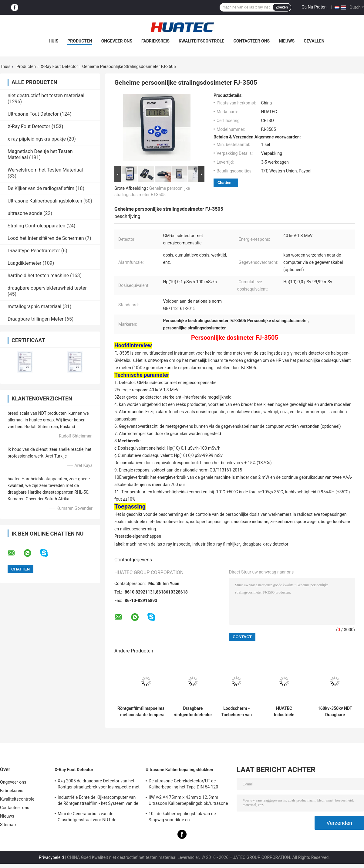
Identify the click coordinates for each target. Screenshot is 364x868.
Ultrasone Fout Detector (33, 114)
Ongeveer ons (117, 41)
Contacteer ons (252, 41)
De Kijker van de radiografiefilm (41, 188)
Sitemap (8, 825)
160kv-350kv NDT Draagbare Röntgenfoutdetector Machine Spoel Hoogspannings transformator (335, 712)
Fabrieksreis (155, 41)
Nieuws (287, 41)
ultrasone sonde (25, 213)
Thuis (5, 66)
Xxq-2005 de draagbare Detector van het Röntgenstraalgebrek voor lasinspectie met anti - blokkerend (99, 785)
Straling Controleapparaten (36, 226)
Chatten (224, 183)
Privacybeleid (51, 857)
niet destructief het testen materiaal (46, 95)
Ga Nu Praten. (315, 7)
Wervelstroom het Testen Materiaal (45, 170)
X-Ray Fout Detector (59, 66)
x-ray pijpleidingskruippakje (37, 139)
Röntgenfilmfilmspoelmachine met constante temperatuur (146, 711)
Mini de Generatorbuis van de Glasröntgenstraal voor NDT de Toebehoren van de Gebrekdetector (91, 818)
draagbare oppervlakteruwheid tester (47, 288)
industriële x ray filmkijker (216, 544)
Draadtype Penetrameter (34, 251)
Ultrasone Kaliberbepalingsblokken (45, 201)
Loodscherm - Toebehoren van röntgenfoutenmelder (237, 712)
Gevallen (314, 41)
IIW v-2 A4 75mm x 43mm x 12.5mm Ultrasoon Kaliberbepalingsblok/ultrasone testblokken (188, 801)
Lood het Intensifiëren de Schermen (46, 238)
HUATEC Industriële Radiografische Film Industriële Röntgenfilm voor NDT (284, 712)
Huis (53, 41)
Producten (80, 41)
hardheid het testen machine (38, 276)
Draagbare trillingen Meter (35, 319)
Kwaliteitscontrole (202, 41)
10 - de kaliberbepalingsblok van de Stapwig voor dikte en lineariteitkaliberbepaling (182, 818)
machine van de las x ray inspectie (158, 544)
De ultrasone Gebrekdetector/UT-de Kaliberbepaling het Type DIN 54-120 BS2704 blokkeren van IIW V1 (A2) (183, 785)
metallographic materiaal (34, 306)
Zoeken (282, 7)
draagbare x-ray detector (265, 544)
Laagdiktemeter (24, 263)
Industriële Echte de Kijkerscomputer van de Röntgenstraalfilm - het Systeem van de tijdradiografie (98, 801)
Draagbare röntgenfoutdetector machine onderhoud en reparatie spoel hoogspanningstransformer (193, 712)
